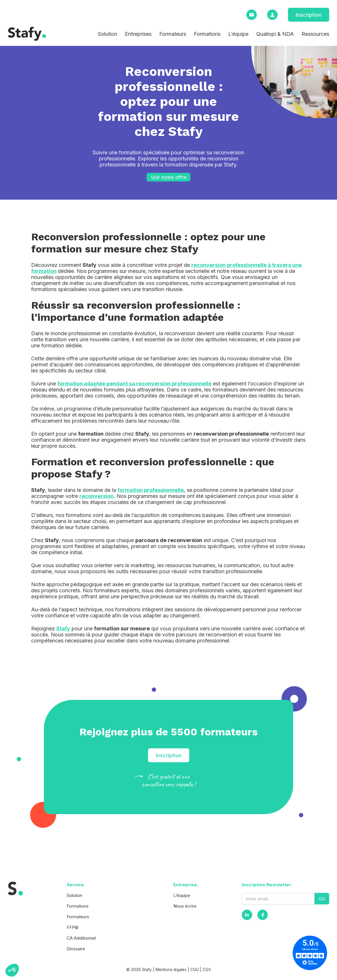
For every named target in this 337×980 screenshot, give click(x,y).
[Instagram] (247, 915)
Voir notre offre (169, 177)
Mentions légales (171, 970)
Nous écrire (185, 906)
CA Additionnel (81, 938)
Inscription (309, 15)
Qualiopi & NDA (275, 34)
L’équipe (238, 34)
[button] (12, 970)
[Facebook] (263, 915)
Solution (107, 34)
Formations (207, 34)
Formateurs (173, 34)
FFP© (73, 927)
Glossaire (76, 949)
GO (322, 899)
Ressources (315, 34)
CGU (195, 970)
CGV (207, 970)
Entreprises (138, 34)
